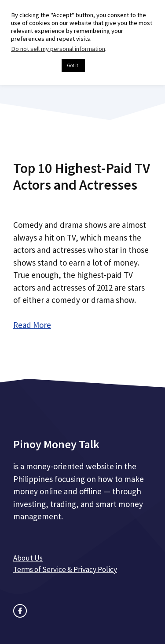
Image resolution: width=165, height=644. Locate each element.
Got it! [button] (73, 65)
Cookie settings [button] (34, 66)
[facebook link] (20, 611)
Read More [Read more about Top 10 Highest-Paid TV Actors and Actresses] (32, 325)
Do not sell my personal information (58, 49)
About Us (28, 558)
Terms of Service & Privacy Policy (65, 569)
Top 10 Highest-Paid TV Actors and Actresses (82, 176)
